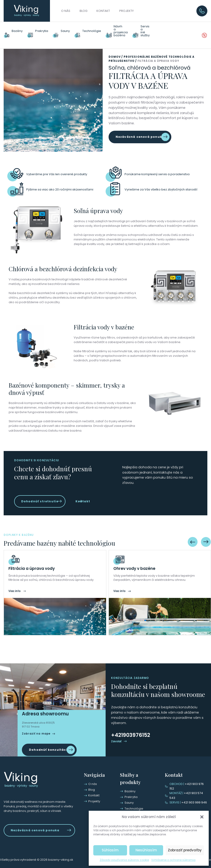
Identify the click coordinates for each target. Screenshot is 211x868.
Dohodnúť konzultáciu (47, 754)
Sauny (65, 31)
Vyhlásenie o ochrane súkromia (173, 860)
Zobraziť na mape (36, 739)
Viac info (14, 596)
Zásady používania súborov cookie (124, 860)
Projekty (126, 11)
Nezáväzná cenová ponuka (138, 130)
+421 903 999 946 (187, 802)
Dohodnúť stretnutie (38, 494)
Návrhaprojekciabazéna (121, 31)
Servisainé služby (148, 31)
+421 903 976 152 (188, 789)
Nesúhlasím (146, 850)
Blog (83, 11)
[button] (202, 817)
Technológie (92, 31)
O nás (66, 11)
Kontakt (103, 11)
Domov (115, 51)
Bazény (17, 31)
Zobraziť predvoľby (185, 850)
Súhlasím (110, 850)
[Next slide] (206, 547)
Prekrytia (42, 31)
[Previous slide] (193, 547)
